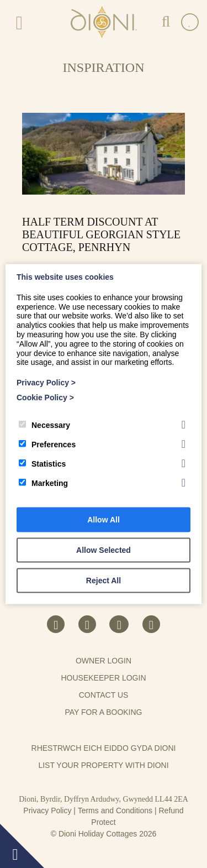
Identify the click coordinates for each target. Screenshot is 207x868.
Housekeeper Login (103, 678)
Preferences (47, 444)
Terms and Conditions (115, 811)
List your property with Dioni (103, 765)
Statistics (42, 463)
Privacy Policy (47, 811)
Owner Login (104, 661)
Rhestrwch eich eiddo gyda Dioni (104, 748)
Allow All (104, 519)
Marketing (43, 483)
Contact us (104, 695)
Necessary (44, 425)
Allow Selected (104, 550)
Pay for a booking (103, 712)
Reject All (104, 580)
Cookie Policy (45, 398)
